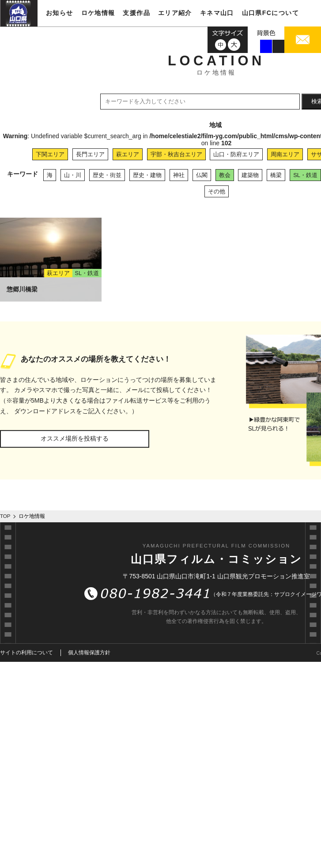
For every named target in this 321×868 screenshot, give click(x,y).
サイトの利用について (26, 653)
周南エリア (285, 154)
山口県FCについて (270, 13)
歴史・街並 (107, 175)
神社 (179, 175)
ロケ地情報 (98, 13)
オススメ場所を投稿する (75, 438)
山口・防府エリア (236, 154)
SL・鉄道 (305, 175)
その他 (217, 191)
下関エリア (50, 154)
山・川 (73, 175)
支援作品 (136, 13)
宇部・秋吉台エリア (176, 154)
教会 (225, 175)
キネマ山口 (217, 13)
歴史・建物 (147, 175)
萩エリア (128, 154)
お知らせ (60, 13)
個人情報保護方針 (89, 653)
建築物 (250, 175)
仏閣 (202, 175)
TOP (5, 516)
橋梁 (276, 175)
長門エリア (90, 154)
